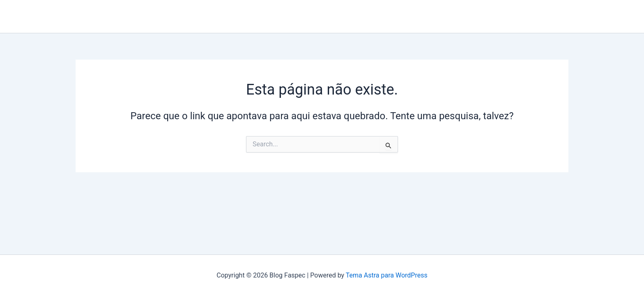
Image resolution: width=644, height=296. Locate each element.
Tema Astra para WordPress (387, 275)
